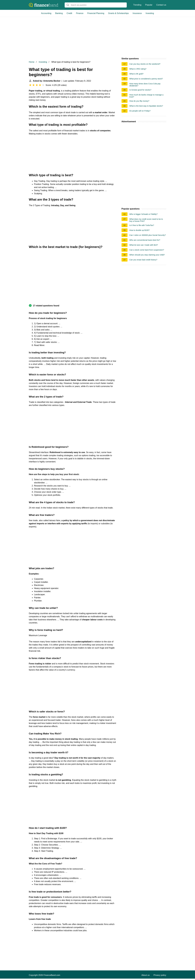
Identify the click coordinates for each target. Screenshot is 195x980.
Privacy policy (160, 975)
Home (32, 62)
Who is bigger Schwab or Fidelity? (144, 214)
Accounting (46, 13)
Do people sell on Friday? (140, 111)
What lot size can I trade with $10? (144, 245)
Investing (150, 13)
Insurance (137, 13)
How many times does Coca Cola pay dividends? (145, 85)
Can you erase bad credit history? (143, 260)
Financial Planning (96, 13)
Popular (149, 5)
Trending (137, 5)
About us (146, 975)
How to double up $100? (140, 230)
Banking (59, 13)
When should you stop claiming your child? (147, 255)
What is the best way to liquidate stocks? (146, 106)
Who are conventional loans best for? (145, 240)
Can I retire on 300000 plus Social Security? (148, 235)
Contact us (161, 5)
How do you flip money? (139, 101)
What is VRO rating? (138, 69)
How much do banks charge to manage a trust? (146, 96)
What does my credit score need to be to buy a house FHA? (146, 220)
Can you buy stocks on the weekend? (145, 64)
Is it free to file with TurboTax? (142, 225)
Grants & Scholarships (118, 13)
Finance (80, 13)
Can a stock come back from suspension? (147, 250)
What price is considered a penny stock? (146, 79)
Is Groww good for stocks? (140, 90)
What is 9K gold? (136, 74)
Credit (69, 13)
